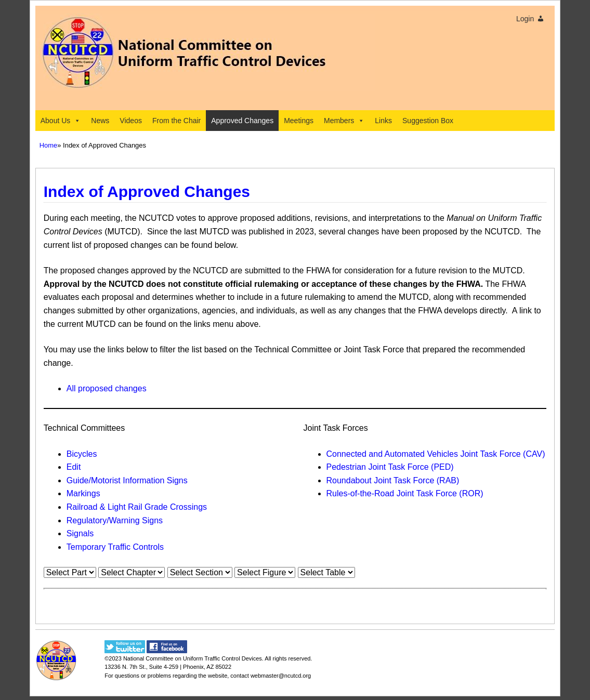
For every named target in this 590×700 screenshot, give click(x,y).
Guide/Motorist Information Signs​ (127, 480)
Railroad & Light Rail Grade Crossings (137, 507)
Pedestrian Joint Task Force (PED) (390, 467)
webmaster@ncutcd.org (281, 676)
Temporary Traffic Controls (115, 547)
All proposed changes (107, 388)
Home (49, 145)
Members (344, 121)
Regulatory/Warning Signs (115, 520)
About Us (61, 121)
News (100, 121)
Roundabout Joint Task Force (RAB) (393, 480)
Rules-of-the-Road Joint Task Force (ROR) (405, 493)
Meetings (299, 121)
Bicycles (82, 454)
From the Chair (176, 121)
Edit (74, 467)
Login (525, 19)
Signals (80, 533)
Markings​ (83, 493)
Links (383, 121)
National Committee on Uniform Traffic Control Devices (193, 658)
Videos (131, 121)
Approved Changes (242, 121)
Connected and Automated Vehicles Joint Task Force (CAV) (436, 454)
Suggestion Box (428, 121)
